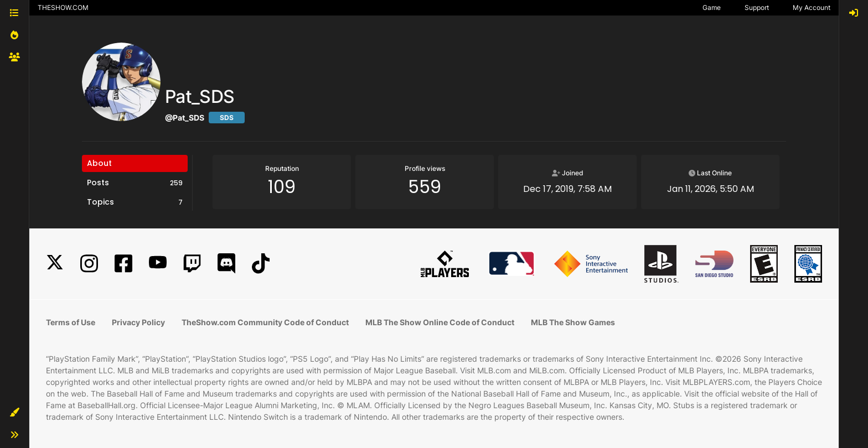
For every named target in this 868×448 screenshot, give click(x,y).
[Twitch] (192, 264)
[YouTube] (158, 264)
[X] (55, 264)
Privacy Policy (138, 322)
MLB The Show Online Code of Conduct (440, 322)
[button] (14, 413)
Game (712, 7)
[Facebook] (123, 264)
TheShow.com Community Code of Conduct (265, 322)
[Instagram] (89, 264)
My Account (812, 7)
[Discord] (226, 264)
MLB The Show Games (573, 322)
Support (757, 7)
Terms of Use (71, 322)
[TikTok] (261, 264)
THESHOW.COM (63, 7)
